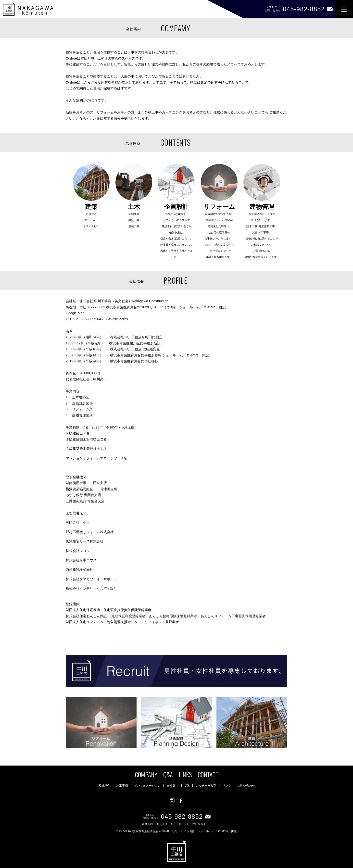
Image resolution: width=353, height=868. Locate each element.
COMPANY (146, 774)
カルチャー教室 (206, 785)
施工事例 (122, 785)
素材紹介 (104, 785)
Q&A (168, 774)
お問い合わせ (246, 785)
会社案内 (173, 785)
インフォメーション (147, 785)
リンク (227, 785)
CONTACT (208, 774)
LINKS (185, 774)
